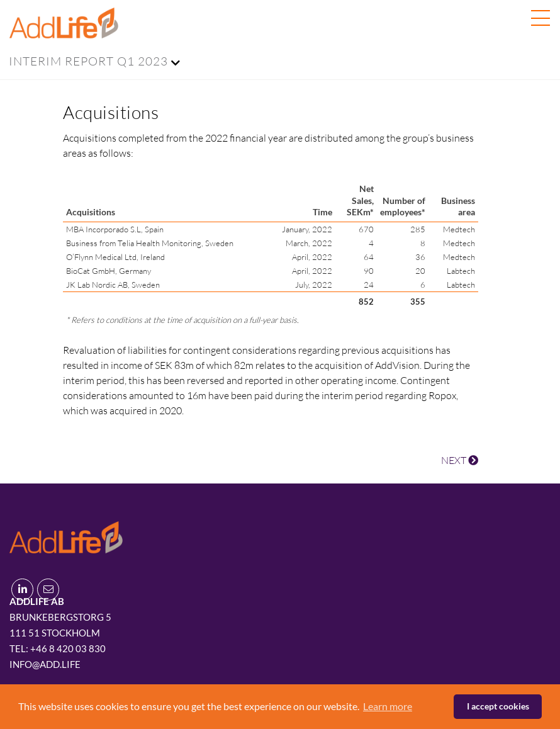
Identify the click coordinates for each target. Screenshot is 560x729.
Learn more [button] (388, 706)
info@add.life (45, 664)
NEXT (460, 460)
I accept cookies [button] (498, 706)
